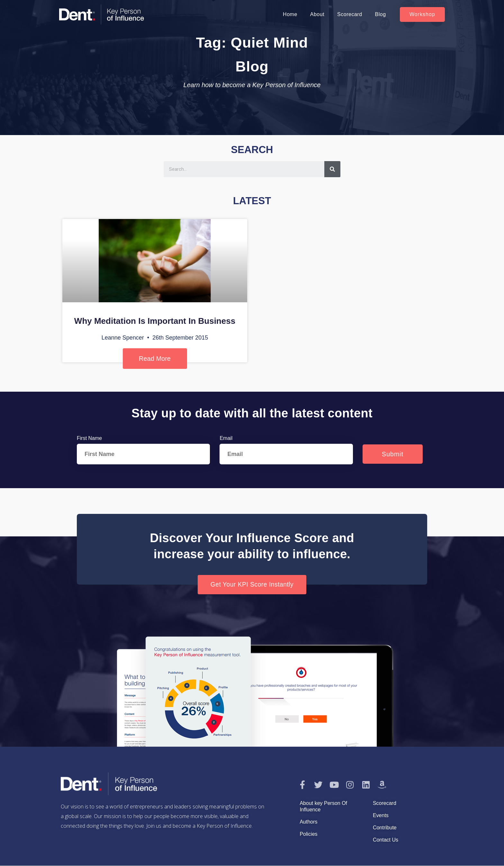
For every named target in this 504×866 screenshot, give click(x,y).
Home (290, 14)
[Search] (332, 169)
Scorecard (350, 14)
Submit (393, 454)
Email (226, 438)
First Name (89, 438)
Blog (381, 14)
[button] (422, 14)
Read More (155, 359)
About (317, 14)
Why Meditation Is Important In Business (155, 321)
